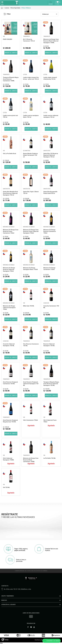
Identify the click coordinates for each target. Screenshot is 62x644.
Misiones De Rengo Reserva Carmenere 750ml (50, 231)
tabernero (2, 8)
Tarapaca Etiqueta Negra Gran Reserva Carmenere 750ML (11, 79)
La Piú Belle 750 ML (50, 458)
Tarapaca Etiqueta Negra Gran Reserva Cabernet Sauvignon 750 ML (51, 384)
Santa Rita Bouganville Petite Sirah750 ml (50, 192)
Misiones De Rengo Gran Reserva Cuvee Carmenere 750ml (11, 231)
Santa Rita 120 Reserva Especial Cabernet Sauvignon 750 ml (51, 155)
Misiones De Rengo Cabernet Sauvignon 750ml (9, 308)
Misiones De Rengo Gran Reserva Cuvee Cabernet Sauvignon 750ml (31, 231)
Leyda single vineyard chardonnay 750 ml (50, 78)
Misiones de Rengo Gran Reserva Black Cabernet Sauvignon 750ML (51, 41)
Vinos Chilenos (26, 8)
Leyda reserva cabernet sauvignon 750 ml (51, 116)
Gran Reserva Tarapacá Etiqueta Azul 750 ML (10, 421)
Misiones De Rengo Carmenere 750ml (49, 269)
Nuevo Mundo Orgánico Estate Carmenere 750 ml (30, 155)
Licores (7, 8)
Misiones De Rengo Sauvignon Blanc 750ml (30, 269)
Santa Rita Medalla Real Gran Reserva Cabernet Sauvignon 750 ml (10, 193)
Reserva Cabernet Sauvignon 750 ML (49, 345)
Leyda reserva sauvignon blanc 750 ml (31, 116)
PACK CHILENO (8, 39)
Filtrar (7, 14)
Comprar (11, 53)
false (1, 643)
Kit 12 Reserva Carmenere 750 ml (29, 40)
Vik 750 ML (6, 487)
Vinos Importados (15, 8)
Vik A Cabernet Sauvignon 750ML (8, 459)
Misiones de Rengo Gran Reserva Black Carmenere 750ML (31, 460)
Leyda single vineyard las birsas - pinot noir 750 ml (31, 78)
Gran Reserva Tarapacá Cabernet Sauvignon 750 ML (31, 384)
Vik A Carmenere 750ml (30, 420)
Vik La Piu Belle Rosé (10, 154)
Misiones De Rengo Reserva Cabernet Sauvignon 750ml (9, 269)
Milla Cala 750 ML (29, 306)
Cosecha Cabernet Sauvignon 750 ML (9, 345)
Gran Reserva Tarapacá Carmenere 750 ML (10, 383)
